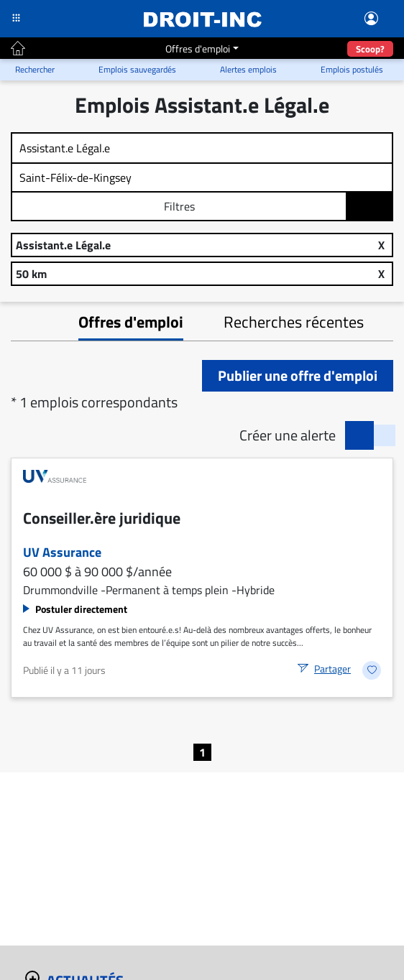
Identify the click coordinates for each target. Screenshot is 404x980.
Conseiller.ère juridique (102, 518)
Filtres (179, 206)
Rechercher (370, 207)
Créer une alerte (288, 435)
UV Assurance (62, 552)
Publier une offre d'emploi (298, 375)
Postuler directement (81, 609)
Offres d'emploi (198, 48)
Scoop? (370, 49)
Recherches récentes (294, 322)
